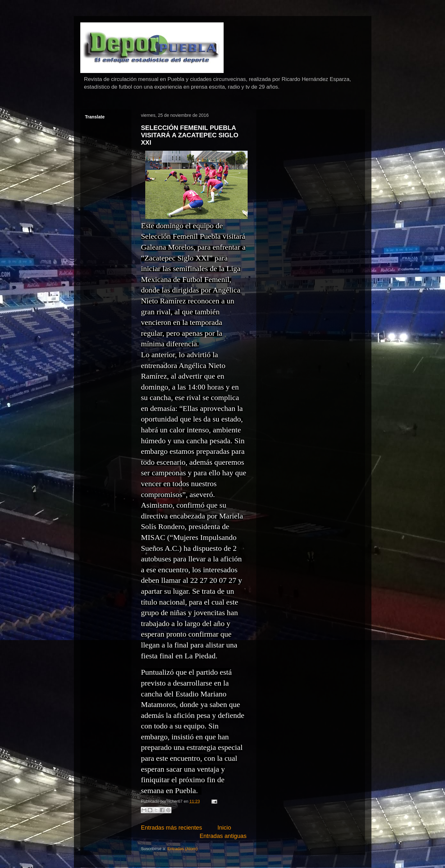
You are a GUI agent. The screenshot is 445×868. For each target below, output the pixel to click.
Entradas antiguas (223, 836)
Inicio (224, 828)
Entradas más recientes (172, 828)
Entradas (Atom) (183, 849)
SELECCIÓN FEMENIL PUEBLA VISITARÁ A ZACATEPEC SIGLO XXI (190, 135)
